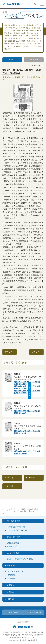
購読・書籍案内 (14, 537)
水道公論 (11, 585)
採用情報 (11, 599)
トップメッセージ (15, 571)
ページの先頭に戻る (44, 391)
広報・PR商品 (13, 553)
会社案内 (11, 565)
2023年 (32, 478)
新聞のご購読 (13, 543)
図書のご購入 (13, 546)
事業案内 (11, 578)
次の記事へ (36, 352)
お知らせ (11, 592)
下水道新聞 (34, 59)
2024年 (10, 478)
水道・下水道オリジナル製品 (20, 559)
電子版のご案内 (14, 521)
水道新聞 (12, 59)
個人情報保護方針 (23, 622)
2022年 (10, 486)
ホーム (3, 511)
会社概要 (11, 575)
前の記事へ (10, 352)
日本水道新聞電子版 (16, 527)
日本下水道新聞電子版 (17, 530)
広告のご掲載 (13, 612)
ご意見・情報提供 (33, 612)
